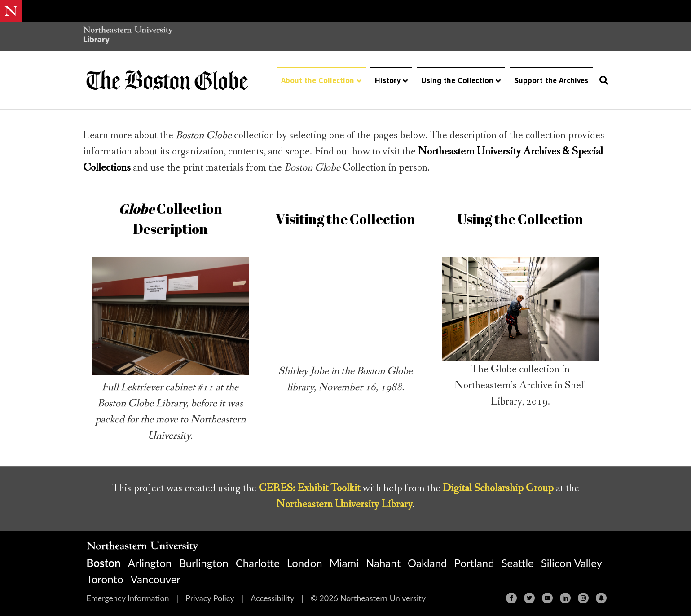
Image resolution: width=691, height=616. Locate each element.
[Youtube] (547, 598)
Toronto (105, 579)
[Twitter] (529, 598)
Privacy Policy (210, 598)
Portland (474, 563)
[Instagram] (583, 598)
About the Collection (318, 80)
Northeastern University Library (344, 504)
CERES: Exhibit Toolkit (309, 488)
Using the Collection (457, 80)
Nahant (383, 563)
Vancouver (156, 579)
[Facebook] (511, 598)
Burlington (203, 563)
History (388, 80)
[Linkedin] (565, 598)
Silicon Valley (572, 563)
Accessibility (272, 598)
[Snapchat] (601, 598)
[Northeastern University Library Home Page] (128, 36)
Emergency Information (128, 598)
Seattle (518, 563)
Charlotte (258, 563)
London (305, 563)
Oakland (427, 563)
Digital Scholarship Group (498, 488)
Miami (344, 563)
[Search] (602, 80)
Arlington (150, 563)
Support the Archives (551, 80)
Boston (104, 563)
